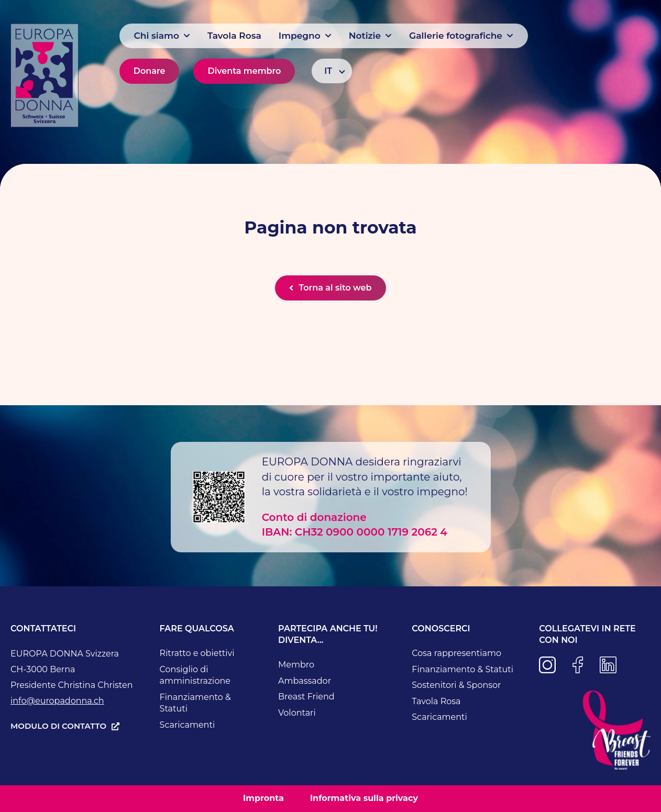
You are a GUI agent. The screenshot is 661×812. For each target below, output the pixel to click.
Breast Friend (306, 697)
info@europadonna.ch (57, 701)
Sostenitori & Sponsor (456, 685)
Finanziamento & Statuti (195, 703)
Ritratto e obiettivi (197, 653)
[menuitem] (332, 71)
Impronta (263, 798)
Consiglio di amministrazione (195, 675)
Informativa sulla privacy (364, 798)
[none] (332, 71)
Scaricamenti (188, 725)
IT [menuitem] (328, 71)
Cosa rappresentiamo (456, 653)
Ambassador (305, 681)
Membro (296, 665)
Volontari (297, 713)
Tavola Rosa (436, 701)
